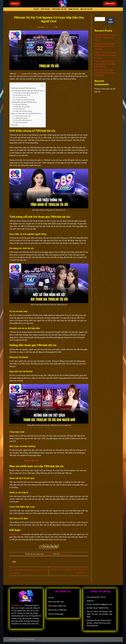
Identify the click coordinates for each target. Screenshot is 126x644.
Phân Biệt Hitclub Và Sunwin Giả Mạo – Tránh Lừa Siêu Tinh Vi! (106, 37)
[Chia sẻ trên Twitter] (45, 547)
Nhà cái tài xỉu (87, 9)
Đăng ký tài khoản (21, 104)
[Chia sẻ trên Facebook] (42, 547)
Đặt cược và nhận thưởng (24, 111)
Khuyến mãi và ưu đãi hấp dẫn (25, 100)
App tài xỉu (45, 9)
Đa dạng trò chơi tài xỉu (23, 95)
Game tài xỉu (73, 9)
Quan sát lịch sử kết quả (23, 116)
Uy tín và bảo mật (21, 97)
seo (59, 27)
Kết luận (15, 125)
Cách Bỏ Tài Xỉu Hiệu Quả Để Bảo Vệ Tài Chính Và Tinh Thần (105, 46)
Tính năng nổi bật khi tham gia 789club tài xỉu (28, 91)
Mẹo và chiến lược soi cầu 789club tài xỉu (27, 113)
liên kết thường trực (66, 554)
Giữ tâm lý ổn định (22, 122)
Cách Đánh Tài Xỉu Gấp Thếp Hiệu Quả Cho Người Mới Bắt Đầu (105, 73)
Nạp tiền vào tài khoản (23, 107)
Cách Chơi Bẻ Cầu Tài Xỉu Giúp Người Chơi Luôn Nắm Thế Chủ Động (105, 64)
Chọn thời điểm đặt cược (24, 120)
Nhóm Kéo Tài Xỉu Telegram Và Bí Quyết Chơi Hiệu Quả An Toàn (105, 55)
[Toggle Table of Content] (41, 85)
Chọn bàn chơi (20, 109)
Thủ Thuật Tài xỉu (59, 9)
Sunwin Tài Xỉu (31, 460)
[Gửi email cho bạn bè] (49, 547)
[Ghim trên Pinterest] (53, 547)
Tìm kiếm (98, 15)
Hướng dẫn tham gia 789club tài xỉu (24, 102)
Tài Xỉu (36, 9)
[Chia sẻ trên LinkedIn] (56, 547)
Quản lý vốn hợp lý (21, 118)
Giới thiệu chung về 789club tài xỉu (24, 88)
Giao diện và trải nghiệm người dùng (26, 93)
